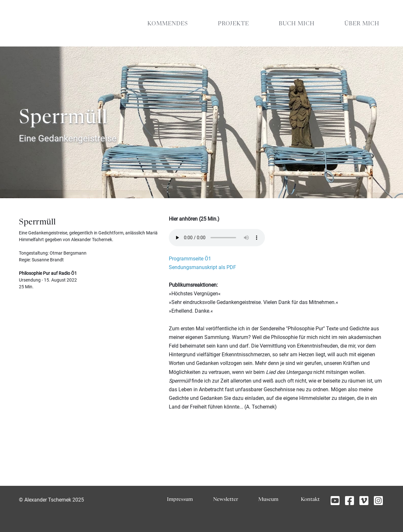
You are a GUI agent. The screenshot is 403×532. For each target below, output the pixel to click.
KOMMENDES (168, 24)
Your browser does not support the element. (217, 238)
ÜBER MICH (362, 24)
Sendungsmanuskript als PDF (202, 267)
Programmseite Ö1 (190, 259)
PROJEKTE (233, 24)
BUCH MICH (297, 24)
